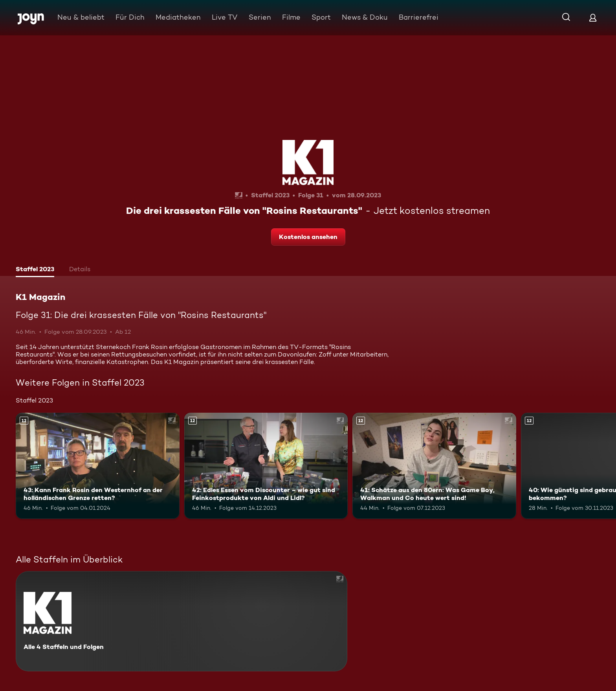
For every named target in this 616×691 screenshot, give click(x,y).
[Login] (593, 17)
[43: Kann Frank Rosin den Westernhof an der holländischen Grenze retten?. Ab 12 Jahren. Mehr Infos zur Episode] (98, 466)
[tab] (35, 270)
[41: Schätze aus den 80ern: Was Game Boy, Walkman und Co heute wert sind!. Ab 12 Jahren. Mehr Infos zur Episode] (434, 466)
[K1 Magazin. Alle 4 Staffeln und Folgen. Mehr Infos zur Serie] (181, 621)
